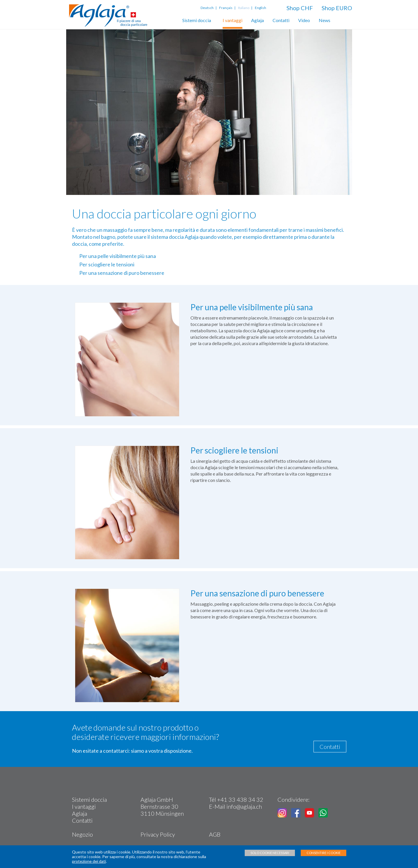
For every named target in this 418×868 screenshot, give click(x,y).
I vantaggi (233, 20)
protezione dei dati (89, 861)
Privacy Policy (158, 834)
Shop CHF (300, 8)
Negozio (82, 834)
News (325, 20)
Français (226, 8)
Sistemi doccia (197, 20)
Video (304, 20)
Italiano (244, 8)
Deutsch (208, 8)
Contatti (281, 20)
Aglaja (257, 20)
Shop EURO (337, 8)
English (261, 8)
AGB (215, 834)
